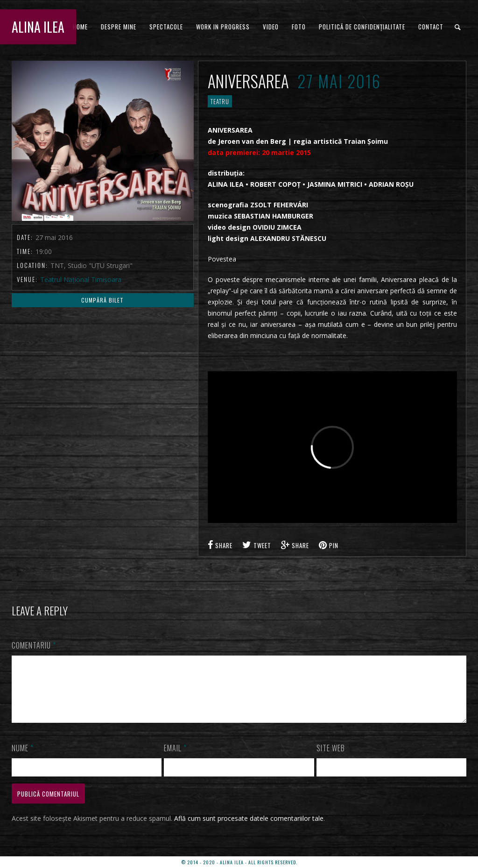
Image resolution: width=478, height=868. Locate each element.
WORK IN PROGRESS (223, 27)
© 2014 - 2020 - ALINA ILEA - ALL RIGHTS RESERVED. (239, 862)
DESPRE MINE (119, 27)
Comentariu (34, 645)
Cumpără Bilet (102, 300)
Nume (23, 759)
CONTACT (431, 27)
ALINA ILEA (38, 27)
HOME (80, 27)
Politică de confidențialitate (362, 27)
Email (175, 759)
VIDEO (271, 27)
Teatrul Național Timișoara (81, 279)
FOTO (299, 27)
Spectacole (166, 27)
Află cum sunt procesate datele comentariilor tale (249, 829)
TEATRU (220, 101)
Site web (331, 759)
